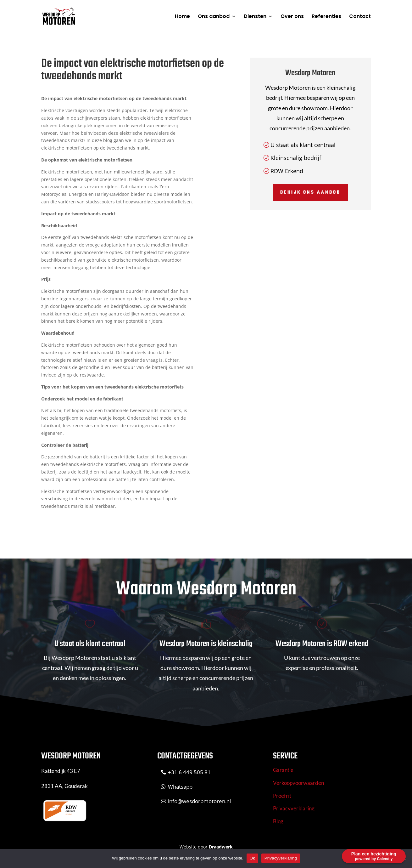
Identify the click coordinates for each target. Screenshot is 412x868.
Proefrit (282, 796)
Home (182, 17)
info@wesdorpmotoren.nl (199, 801)
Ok (252, 858)
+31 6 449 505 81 (189, 772)
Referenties (326, 17)
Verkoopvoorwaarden (298, 783)
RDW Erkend (287, 171)
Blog (278, 821)
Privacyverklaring (294, 808)
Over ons (292, 17)
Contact (360, 17)
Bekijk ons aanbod (310, 193)
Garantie (283, 770)
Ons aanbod (214, 17)
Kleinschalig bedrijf (296, 158)
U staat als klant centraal (303, 145)
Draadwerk (221, 847)
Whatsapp (180, 787)
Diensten (255, 17)
